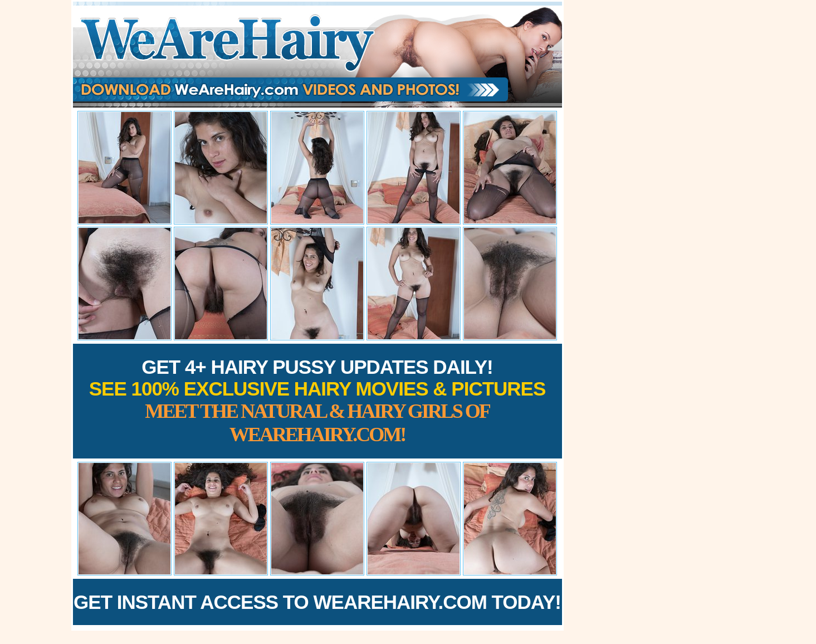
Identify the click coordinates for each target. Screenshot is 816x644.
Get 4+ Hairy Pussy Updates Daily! (317, 401)
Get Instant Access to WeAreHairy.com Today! (317, 602)
